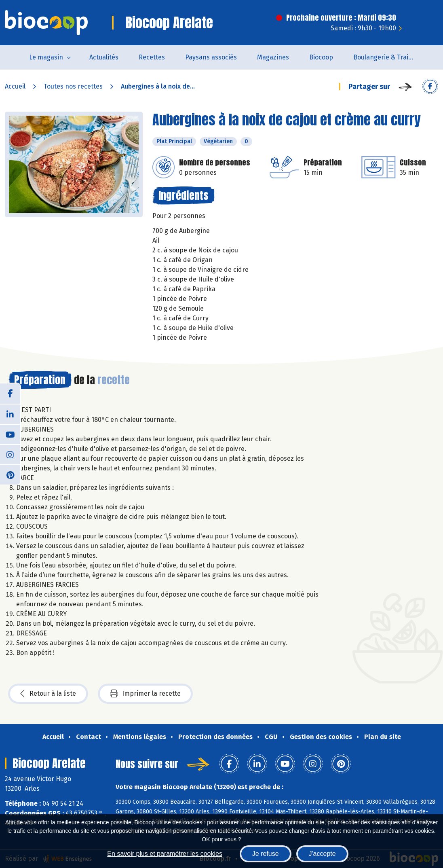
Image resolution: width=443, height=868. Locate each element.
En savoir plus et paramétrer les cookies (165, 854)
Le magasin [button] (46, 57)
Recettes (152, 57)
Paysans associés (211, 57)
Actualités (104, 57)
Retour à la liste (48, 694)
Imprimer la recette (145, 694)
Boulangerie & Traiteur (387, 57)
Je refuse (266, 854)
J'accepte (322, 854)
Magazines (273, 57)
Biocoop (321, 57)
